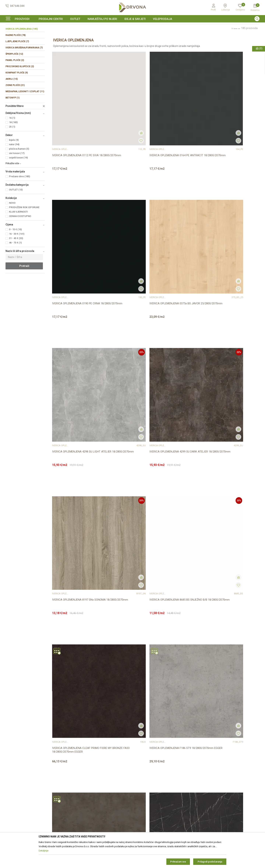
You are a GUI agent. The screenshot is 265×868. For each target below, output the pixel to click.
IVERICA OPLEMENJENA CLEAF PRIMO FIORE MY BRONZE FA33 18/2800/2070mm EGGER (76, 346)
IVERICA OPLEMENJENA (22, 51)
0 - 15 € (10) (15, 252)
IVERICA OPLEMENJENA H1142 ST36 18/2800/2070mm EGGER (179, 658)
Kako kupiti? (141, 803)
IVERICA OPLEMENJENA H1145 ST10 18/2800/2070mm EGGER (232, 658)
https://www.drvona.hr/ (19, 810)
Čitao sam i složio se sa (227, 794)
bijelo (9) (14, 162)
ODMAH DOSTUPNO (20, 239)
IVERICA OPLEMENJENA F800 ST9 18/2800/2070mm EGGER (73, 658)
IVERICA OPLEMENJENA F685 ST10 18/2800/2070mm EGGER (178, 554)
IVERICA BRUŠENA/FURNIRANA (24, 70)
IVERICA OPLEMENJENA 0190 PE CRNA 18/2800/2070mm (181, 135)
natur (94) (14, 167)
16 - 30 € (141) (17, 256)
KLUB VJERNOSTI (18, 234)
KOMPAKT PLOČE (17, 95)
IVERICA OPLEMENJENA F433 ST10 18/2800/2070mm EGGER (74, 554)
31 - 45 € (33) (16, 261)
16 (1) (12, 140)
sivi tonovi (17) (17, 176)
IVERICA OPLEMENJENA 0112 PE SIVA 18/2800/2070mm (75, 135)
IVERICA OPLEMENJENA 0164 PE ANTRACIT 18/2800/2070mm (124, 135)
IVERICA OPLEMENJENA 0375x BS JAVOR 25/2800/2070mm (230, 135)
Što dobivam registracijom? (150, 808)
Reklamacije (141, 782)
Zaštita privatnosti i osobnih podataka (156, 767)
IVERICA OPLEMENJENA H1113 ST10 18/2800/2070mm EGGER (127, 658)
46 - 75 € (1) (15, 265)
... (165, 708)
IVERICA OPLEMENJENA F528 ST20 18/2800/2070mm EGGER (126, 554)
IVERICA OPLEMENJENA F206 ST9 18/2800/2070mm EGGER (230, 344)
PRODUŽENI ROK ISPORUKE (24, 230)
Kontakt (74, 767)
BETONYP (13, 120)
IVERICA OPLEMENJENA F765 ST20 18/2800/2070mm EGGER (231, 554)
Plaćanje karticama (145, 798)
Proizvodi (10, 34)
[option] (132, 26)
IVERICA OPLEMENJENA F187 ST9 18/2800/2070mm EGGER (178, 344)
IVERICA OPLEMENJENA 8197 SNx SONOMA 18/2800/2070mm (178, 239)
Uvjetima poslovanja (240, 793)
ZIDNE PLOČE (15, 108)
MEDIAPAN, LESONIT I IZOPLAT (25, 114)
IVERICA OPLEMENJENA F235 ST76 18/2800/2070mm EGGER (74, 449)
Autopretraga (175, 42)
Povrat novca (142, 792)
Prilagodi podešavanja (210, 862)
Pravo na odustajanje (147, 777)
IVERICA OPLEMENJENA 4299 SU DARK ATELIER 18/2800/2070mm (128, 239)
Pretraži (24, 288)
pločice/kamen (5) (19, 171)
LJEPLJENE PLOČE (17, 64)
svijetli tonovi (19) (18, 180)
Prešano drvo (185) (20, 199)
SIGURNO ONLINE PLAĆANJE (132, 26)
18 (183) (13, 145)
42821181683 (14, 790)
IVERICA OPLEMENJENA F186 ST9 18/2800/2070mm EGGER (125, 344)
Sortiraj (191, 42)
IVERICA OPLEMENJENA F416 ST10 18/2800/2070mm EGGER (231, 449)
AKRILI (12, 101)
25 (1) (12, 149)
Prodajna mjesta (79, 772)
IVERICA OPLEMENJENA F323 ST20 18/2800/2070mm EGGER (178, 449)
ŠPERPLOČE (14, 76)
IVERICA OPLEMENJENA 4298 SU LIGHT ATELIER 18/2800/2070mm (76, 239)
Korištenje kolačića (145, 772)
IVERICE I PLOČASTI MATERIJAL (35, 34)
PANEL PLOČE (15, 83)
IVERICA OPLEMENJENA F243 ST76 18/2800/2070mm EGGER (126, 449)
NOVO (12, 225)
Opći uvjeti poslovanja (147, 761)
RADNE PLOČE (16, 58)
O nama (75, 761)
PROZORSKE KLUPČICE (20, 89)
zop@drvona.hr (243, 777)
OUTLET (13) (16, 212)
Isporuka (139, 787)
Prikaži (228, 42)
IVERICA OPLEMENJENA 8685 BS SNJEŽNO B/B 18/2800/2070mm (229, 239)
